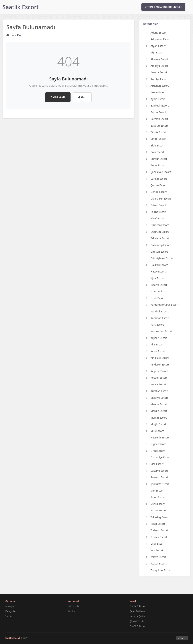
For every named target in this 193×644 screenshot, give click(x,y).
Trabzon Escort (157, 530)
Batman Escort (157, 119)
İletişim (71, 611)
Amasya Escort (157, 66)
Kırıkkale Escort (158, 358)
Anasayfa (10, 606)
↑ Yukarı (182, 638)
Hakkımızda (73, 606)
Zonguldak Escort (159, 570)
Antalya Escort (157, 79)
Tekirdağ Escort (158, 517)
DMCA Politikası (138, 626)
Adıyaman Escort (158, 39)
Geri (82, 97)
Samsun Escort (157, 477)
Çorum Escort (157, 185)
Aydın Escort (156, 99)
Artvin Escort (156, 92)
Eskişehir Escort (158, 238)
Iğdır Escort (155, 278)
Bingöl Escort (156, 139)
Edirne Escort (156, 212)
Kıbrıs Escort (156, 351)
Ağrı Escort (155, 52)
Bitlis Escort (155, 145)
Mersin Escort (157, 418)
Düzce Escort (156, 205)
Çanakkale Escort (159, 172)
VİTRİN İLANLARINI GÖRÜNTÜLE (163, 7)
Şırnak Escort (156, 510)
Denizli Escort (156, 192)
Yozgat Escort (156, 563)
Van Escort (155, 550)
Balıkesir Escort (158, 106)
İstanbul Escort (157, 291)
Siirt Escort (155, 491)
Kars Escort (155, 325)
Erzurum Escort (158, 232)
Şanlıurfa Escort (158, 484)
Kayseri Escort (157, 338)
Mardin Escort (157, 411)
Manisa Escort (157, 404)
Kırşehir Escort (157, 371)
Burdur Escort (157, 159)
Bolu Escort (155, 152)
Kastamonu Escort (159, 331)
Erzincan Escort (158, 225)
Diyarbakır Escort (159, 199)
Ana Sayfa (58, 97)
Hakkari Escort (157, 265)
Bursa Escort (156, 165)
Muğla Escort (156, 424)
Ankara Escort (157, 72)
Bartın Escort (156, 112)
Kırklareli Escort (158, 364)
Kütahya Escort (157, 391)
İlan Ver (9, 616)
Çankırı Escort (157, 179)
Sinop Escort (156, 497)
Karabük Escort (157, 311)
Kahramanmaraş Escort (162, 305)
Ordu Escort (156, 451)
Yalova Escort (156, 557)
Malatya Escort (157, 398)
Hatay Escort (156, 271)
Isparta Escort (157, 285)
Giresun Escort (157, 252)
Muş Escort (155, 431)
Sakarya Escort (157, 471)
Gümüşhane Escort (160, 258)
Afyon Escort (156, 46)
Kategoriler (11, 611)
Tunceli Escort (157, 537)
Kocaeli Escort (157, 378)
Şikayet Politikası (138, 621)
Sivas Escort (155, 504)
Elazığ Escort (156, 218)
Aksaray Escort (157, 59)
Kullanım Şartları (138, 616)
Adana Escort (156, 33)
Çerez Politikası (137, 611)
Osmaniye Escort (158, 457)
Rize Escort (155, 464)
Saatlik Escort (21, 7)
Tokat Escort (156, 524)
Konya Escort (156, 384)
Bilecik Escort (156, 132)
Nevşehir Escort (158, 437)
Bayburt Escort (157, 126)
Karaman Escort (158, 318)
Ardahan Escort (158, 86)
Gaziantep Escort (158, 245)
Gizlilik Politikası (138, 606)
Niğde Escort (156, 444)
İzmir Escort (156, 298)
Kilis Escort (155, 344)
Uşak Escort (155, 544)
